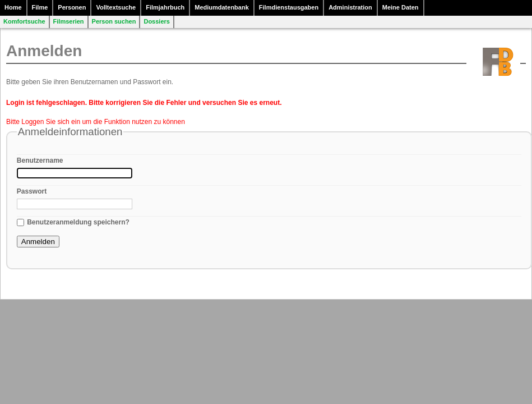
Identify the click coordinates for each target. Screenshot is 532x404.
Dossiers (156, 21)
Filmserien (69, 21)
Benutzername (40, 160)
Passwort (32, 191)
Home (13, 7)
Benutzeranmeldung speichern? (78, 222)
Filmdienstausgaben (289, 7)
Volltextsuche (116, 7)
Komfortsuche (24, 21)
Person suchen (114, 21)
